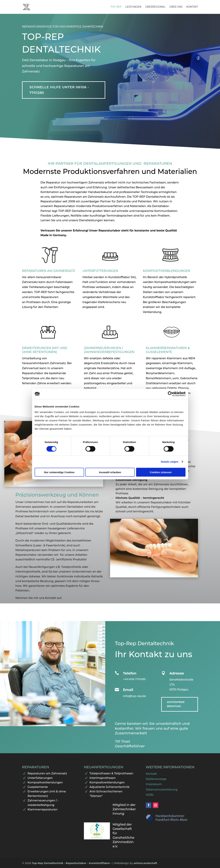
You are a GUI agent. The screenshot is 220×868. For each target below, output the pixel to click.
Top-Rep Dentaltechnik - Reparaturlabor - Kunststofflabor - (72, 863)
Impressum (154, 784)
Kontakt (192, 7)
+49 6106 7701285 (134, 679)
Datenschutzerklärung (162, 790)
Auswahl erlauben (110, 472)
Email (128, 690)
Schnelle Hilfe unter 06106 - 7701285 (59, 90)
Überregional (155, 7)
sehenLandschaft (145, 863)
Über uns (176, 7)
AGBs (150, 795)
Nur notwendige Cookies (59, 472)
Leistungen (133, 7)
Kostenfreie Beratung (176, 704)
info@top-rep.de (134, 696)
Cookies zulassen (161, 472)
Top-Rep (116, 7)
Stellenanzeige (156, 779)
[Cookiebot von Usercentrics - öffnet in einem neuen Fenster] (170, 394)
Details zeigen (170, 462)
